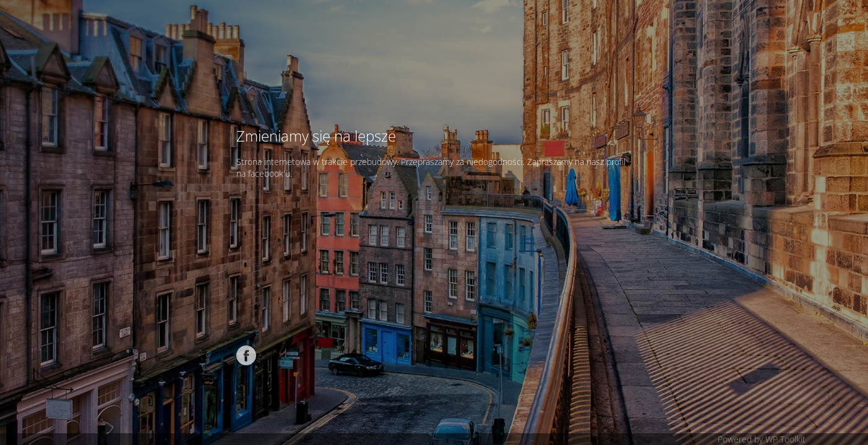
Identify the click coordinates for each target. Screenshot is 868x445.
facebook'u (269, 173)
